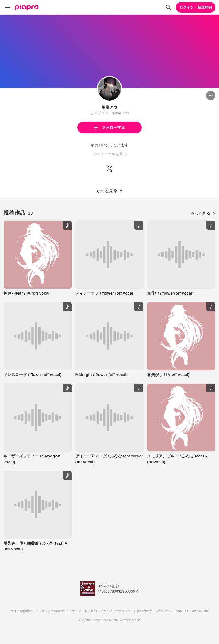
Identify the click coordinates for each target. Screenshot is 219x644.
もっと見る (203, 213)
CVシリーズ (164, 611)
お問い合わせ (143, 611)
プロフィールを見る (109, 154)
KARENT (182, 611)
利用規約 (91, 611)
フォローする (109, 127)
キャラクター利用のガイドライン (58, 611)
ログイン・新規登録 (196, 7)
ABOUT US (200, 611)
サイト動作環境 (21, 611)
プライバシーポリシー (115, 611)
